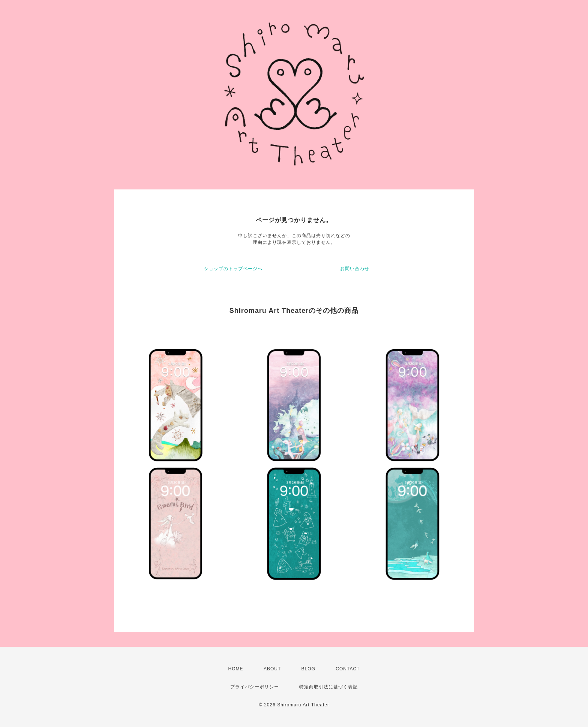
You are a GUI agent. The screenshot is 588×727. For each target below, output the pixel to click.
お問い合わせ (355, 269)
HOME (236, 669)
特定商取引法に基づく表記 (328, 687)
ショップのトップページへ (233, 269)
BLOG (308, 669)
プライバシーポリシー (255, 687)
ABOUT (272, 669)
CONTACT (348, 669)
